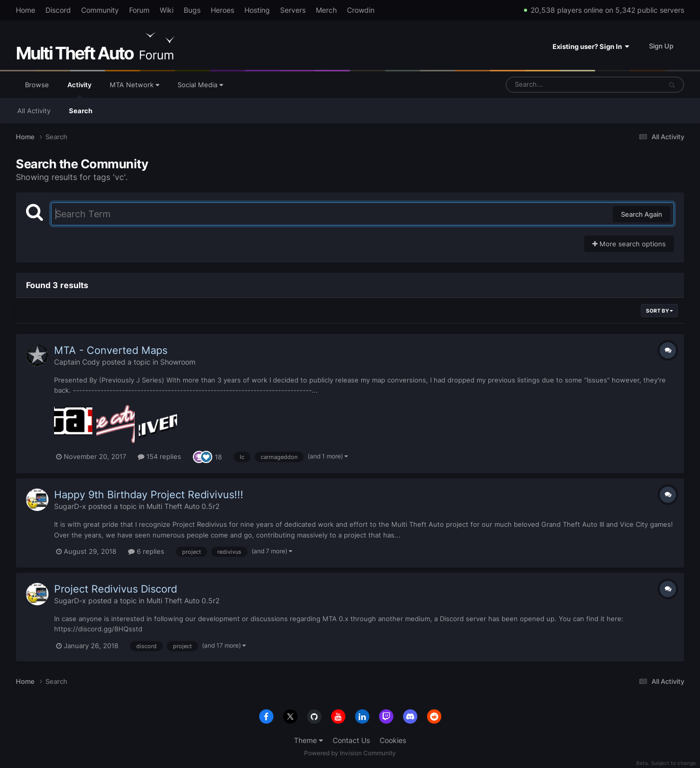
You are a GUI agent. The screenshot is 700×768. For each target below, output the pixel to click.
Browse (37, 85)
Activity (79, 89)
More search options (629, 244)
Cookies (393, 740)
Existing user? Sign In (591, 46)
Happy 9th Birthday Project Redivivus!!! (149, 495)
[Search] (557, 85)
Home (26, 10)
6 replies (146, 551)
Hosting (257, 10)
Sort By (659, 311)
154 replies (159, 456)
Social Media (200, 85)
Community (100, 10)
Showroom (178, 362)
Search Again (642, 214)
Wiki (167, 10)
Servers (293, 10)
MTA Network (134, 85)
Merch (326, 10)
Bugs (192, 10)
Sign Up (661, 46)
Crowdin (361, 10)
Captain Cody (77, 362)
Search (81, 111)
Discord (58, 10)
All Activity (34, 111)
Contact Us (351, 740)
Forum (139, 10)
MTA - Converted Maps (111, 350)
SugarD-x (70, 506)
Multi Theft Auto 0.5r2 (183, 506)
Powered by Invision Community (350, 753)
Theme (308, 740)
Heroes (222, 10)
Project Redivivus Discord (116, 589)
